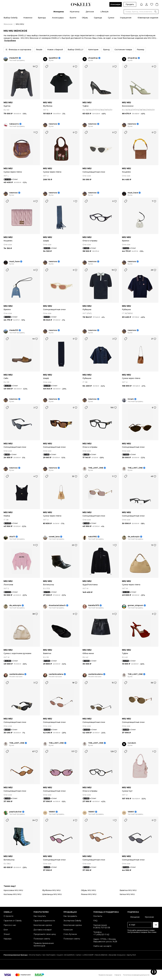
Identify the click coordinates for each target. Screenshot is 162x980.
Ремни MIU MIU (89, 894)
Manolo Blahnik (101, 955)
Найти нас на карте (102, 946)
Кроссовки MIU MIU (13, 890)
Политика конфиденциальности (136, 975)
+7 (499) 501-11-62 (101, 935)
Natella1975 (94, 605)
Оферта (118, 975)
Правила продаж (105, 975)
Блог (6, 930)
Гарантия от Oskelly (13, 921)
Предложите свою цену (45, 934)
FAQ (95, 921)
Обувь (85, 18)
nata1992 (93, 537)
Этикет (7, 934)
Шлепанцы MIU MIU (52, 894)
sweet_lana (54, 537)
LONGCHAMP (88, 955)
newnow (53, 124)
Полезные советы (42, 939)
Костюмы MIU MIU (12, 894)
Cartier (78, 955)
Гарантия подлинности (44, 921)
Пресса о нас (10, 925)
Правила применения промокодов (44, 944)
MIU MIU (8, 103)
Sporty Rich (131, 955)
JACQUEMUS (69, 955)
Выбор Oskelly (11, 18)
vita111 (12, 537)
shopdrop (93, 58)
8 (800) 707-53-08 (102, 928)
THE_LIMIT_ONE (96, 468)
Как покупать (40, 916)
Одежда (98, 18)
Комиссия (68, 930)
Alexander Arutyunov (117, 955)
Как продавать (70, 916)
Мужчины (75, 12)
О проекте (9, 916)
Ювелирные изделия (148, 18)
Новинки (28, 18)
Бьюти (73, 18)
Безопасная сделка (43, 925)
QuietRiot (53, 58)
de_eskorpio (134, 537)
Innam (131, 399)
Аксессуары (58, 18)
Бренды (42, 18)
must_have (133, 193)
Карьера (7, 939)
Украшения (126, 18)
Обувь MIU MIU (88, 890)
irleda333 (14, 58)
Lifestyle (104, 12)
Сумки (111, 18)
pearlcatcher (15, 812)
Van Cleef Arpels (49, 955)
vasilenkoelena (17, 674)
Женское (8, 24)
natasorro (14, 124)
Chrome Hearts (35, 955)
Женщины (59, 12)
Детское (90, 12)
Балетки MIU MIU (128, 890)
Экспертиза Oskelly (72, 921)
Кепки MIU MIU (127, 894)
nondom (132, 743)
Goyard (60, 955)
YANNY (52, 812)
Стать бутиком (70, 934)
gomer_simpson (135, 605)
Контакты (98, 916)
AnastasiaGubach (57, 605)
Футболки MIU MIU (51, 890)
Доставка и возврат (43, 930)
